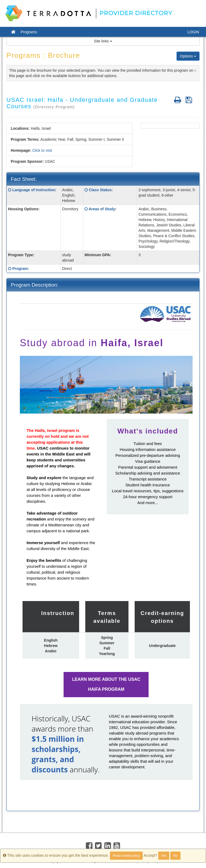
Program (20, 269)
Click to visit (42, 150)
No (175, 856)
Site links (103, 41)
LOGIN (193, 32)
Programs (29, 32)
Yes (164, 856)
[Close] (195, 70)
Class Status (100, 190)
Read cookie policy (126, 856)
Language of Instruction (34, 190)
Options (188, 56)
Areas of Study (102, 209)
